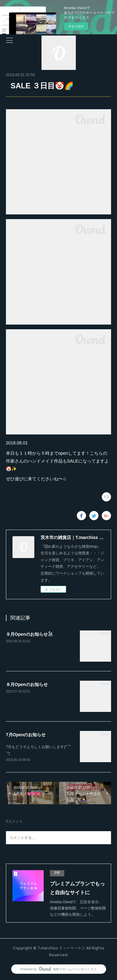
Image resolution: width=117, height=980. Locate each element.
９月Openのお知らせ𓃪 (29, 634)
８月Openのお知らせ (27, 684)
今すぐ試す (76, 26)
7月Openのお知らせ (26, 735)
